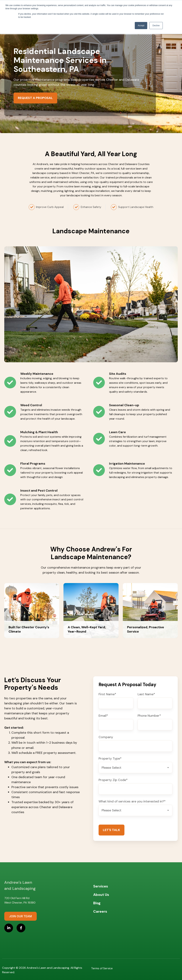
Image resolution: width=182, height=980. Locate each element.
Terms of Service (102, 968)
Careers (100, 911)
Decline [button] (156, 26)
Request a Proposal (35, 98)
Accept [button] (141, 26)
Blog (97, 903)
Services (101, 886)
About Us (101, 895)
